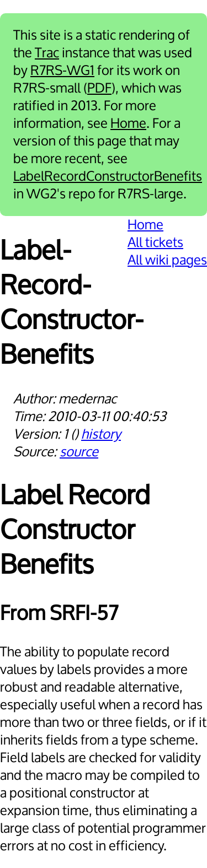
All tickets (155, 242)
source (79, 452)
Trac (47, 53)
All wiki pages (167, 260)
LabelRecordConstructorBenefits (108, 176)
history (101, 434)
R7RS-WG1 (62, 71)
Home (128, 123)
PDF (99, 88)
